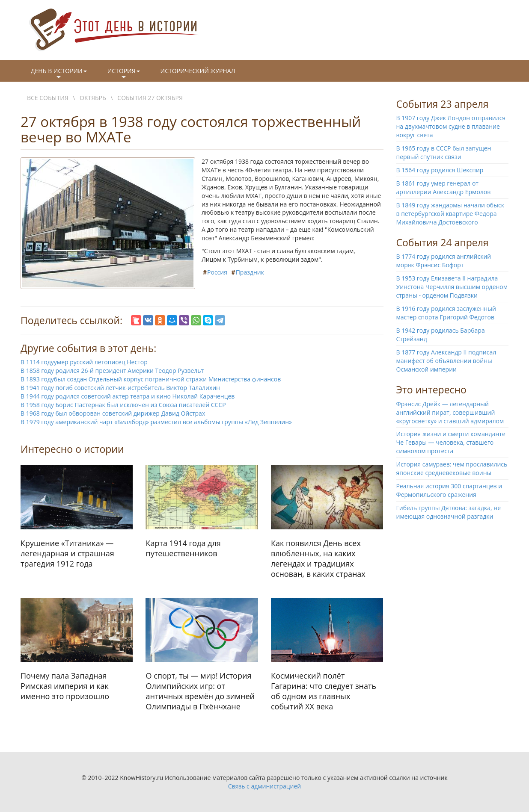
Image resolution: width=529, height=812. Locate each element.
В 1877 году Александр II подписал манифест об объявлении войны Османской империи (446, 361)
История (124, 74)
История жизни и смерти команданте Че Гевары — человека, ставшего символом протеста (451, 442)
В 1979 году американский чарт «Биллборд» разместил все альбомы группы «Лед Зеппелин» (156, 422)
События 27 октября (150, 98)
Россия (217, 272)
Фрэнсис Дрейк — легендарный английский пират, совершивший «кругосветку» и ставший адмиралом (450, 412)
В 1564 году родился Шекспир (440, 170)
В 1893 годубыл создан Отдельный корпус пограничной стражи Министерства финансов (151, 379)
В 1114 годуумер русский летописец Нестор (84, 362)
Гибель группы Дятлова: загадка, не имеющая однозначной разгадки (449, 512)
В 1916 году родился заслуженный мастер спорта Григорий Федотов (446, 313)
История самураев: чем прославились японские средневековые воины (452, 468)
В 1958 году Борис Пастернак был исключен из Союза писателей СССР (123, 405)
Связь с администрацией (264, 786)
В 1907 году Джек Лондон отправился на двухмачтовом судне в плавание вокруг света (451, 126)
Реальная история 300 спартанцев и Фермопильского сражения (449, 490)
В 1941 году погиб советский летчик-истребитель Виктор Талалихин (120, 388)
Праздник (250, 272)
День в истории (59, 74)
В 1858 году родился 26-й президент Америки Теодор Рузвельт (112, 371)
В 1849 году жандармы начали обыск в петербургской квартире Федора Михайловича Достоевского (450, 214)
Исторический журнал (198, 71)
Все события (48, 98)
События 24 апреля (443, 242)
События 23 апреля (443, 104)
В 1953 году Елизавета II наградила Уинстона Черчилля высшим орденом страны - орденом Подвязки (452, 287)
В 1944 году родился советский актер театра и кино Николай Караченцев (128, 396)
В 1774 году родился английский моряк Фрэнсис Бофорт (444, 261)
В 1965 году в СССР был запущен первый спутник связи (444, 152)
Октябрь (93, 98)
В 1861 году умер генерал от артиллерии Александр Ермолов (444, 187)
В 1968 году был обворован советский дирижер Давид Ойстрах (113, 413)
